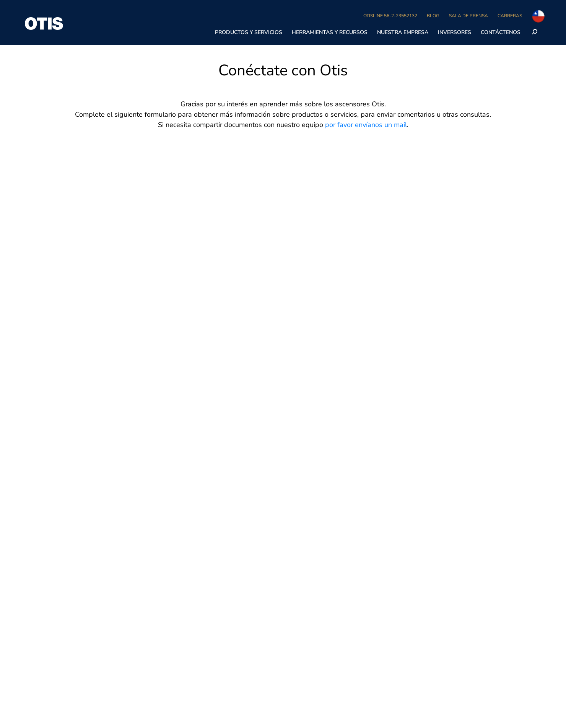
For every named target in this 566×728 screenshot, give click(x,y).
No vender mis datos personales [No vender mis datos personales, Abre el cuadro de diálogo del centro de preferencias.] (378, 13)
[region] (283, 14)
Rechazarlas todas (446, 13)
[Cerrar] (554, 13)
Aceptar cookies (501, 13)
